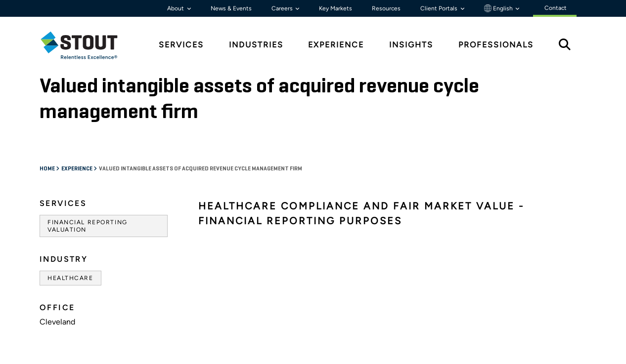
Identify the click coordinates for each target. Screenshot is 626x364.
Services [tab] (181, 45)
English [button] (499, 8)
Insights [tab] (411, 45)
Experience (77, 169)
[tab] (87, 45)
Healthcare (70, 278)
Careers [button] (283, 8)
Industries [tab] (256, 45)
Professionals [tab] (496, 45)
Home (48, 169)
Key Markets (335, 8)
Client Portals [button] (440, 8)
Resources (386, 8)
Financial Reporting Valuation (88, 226)
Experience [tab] (336, 45)
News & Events (231, 8)
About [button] (176, 8)
